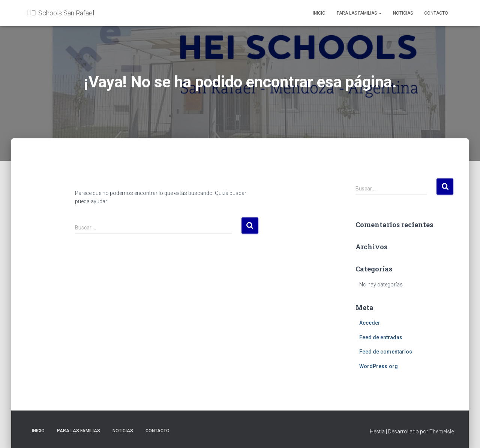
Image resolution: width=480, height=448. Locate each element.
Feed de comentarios (386, 352)
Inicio (319, 13)
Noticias (403, 13)
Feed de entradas (381, 337)
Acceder (370, 323)
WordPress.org (379, 366)
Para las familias (359, 13)
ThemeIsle (442, 432)
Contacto (436, 13)
